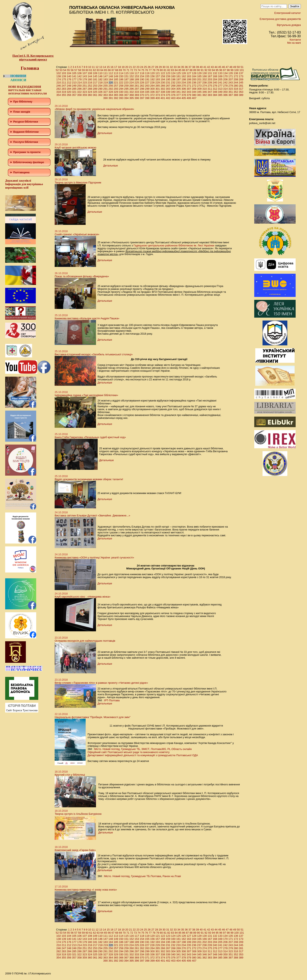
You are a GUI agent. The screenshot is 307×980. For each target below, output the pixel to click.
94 (213, 70)
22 (134, 67)
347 (210, 92)
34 (179, 67)
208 (236, 79)
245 (241, 83)
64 (102, 70)
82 (169, 70)
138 (59, 76)
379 (189, 95)
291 (106, 89)
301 (158, 89)
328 (111, 92)
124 (173, 73)
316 (236, 89)
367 (126, 95)
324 (90, 92)
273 (199, 86)
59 (83, 70)
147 (106, 76)
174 (59, 79)
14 (104, 67)
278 (225, 86)
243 (231, 83)
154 (142, 76)
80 (161, 70)
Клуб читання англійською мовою (75, 148)
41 (205, 67)
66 (109, 70)
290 (100, 89)
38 (194, 67)
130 (205, 73)
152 (132, 76)
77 (150, 70)
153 (137, 76)
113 (116, 73)
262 (142, 86)
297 (137, 89)
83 (173, 70)
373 (158, 95)
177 (74, 79)
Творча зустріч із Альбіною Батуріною (78, 814)
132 (215, 73)
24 (142, 67)
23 (138, 67)
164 (194, 76)
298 (142, 89)
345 (199, 92)
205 (220, 79)
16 (112, 67)
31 (168, 67)
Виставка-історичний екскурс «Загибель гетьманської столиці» (94, 354)
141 (74, 76)
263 (147, 86)
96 (221, 70)
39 (197, 67)
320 (69, 92)
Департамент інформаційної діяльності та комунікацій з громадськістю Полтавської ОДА (143, 755)
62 (94, 70)
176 (69, 79)
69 (120, 70)
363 (106, 95)
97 (224, 70)
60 (87, 70)
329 (116, 92)
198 (184, 79)
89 (195, 70)
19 (123, 67)
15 (108, 67)
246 (59, 86)
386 (225, 95)
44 (216, 67)
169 (220, 76)
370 (142, 95)
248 (69, 86)
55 (68, 70)
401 (163, 98)
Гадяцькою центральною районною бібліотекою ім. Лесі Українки (174, 245)
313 (220, 89)
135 (231, 73)
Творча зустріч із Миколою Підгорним (78, 183)
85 (180, 70)
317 (241, 89)
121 (158, 73)
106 (79, 73)
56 (72, 70)
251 (85, 86)
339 (168, 92)
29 (160, 67)
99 (232, 70)
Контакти (295, 40)
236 (194, 83)
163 (189, 76)
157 (158, 76)
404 (179, 98)
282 (59, 89)
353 (241, 92)
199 (189, 79)
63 (98, 70)
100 (236, 70)
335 (147, 92)
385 (220, 95)
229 (158, 83)
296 (132, 89)
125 (179, 73)
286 (79, 89)
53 (61, 70)
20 (127, 67)
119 (147, 73)
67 (113, 70)
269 (179, 86)
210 (59, 83)
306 (184, 89)
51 (242, 67)
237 (199, 83)
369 (137, 95)
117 (137, 73)
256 (111, 86)
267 (168, 86)
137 (241, 73)
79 (158, 70)
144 (90, 76)
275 (210, 86)
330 (121, 92)
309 (199, 89)
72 (132, 70)
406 (189, 98)
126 (184, 73)
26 (149, 67)
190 (142, 79)
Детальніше (105, 133)
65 (106, 70)
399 (152, 98)
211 (64, 83)
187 (126, 79)
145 (95, 76)
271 (189, 86)
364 (111, 95)
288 (90, 89)
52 (57, 70)
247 (64, 86)
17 (116, 67)
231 (168, 83)
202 (205, 79)
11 (93, 67)
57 (76, 70)
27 (153, 67)
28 (156, 67)
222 (121, 83)
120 (152, 73)
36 (186, 67)
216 (90, 83)
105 (74, 73)
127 (189, 73)
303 (168, 89)
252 (90, 86)
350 (225, 92)
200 (194, 79)
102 (59, 73)
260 (132, 86)
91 (202, 70)
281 (241, 86)
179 (85, 79)
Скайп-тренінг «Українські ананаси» (77, 234)
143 (85, 76)
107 (85, 73)
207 (231, 79)
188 (132, 79)
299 (147, 89)
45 (220, 67)
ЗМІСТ (145, 749)
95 (217, 70)
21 (131, 67)
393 (121, 98)
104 (69, 73)
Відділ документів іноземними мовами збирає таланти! (89, 479)
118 (142, 73)
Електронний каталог (288, 13)
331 (126, 92)
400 (158, 98)
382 (205, 95)
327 (106, 92)
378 (184, 95)
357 (74, 95)
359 (85, 95)
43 (212, 67)
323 (85, 92)
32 (171, 67)
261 (137, 86)
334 (142, 92)
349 (220, 92)
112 (111, 73)
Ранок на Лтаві (172, 876)
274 (205, 86)
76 (146, 70)
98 (228, 70)
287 (85, 89)
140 (69, 76)
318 (59, 92)
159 (168, 76)
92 (206, 70)
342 (184, 92)
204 (215, 79)
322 (79, 92)
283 (64, 89)
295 (126, 89)
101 (242, 70)
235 (189, 83)
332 (132, 92)
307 (189, 89)
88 (191, 70)
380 (194, 95)
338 (163, 92)
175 (64, 79)
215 (85, 83)
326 (100, 92)
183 (106, 79)
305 (179, 89)
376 (173, 95)
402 (168, 98)
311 (210, 89)
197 (179, 79)
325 (95, 92)
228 (152, 83)
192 (152, 79)
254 (100, 86)
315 (231, 89)
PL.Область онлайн (180, 749)
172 (236, 76)
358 (79, 95)
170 (225, 76)
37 (190, 67)
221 (116, 83)
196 (173, 79)
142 (79, 76)
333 (137, 92)
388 (236, 95)
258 (121, 86)
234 (184, 83)
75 (143, 70)
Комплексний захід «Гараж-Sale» (75, 850)
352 (236, 92)
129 (199, 73)
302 (163, 89)
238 (205, 83)
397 (142, 98)
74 (139, 70)
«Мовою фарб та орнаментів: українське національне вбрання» (94, 109)
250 (79, 86)
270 (184, 86)
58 (79, 70)
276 (215, 86)
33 (175, 67)
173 (241, 76)
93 (210, 70)
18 (119, 67)
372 (152, 95)
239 (210, 83)
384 (215, 95)
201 (199, 79)
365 (116, 95)
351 (231, 92)
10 (90, 67)
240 (215, 83)
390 (106, 98)
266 (163, 86)
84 (176, 70)
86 (183, 70)
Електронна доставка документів (280, 19)
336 (152, 92)
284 (69, 89)
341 (179, 92)
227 (147, 83)
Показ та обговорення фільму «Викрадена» (82, 276)
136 (236, 73)
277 (220, 86)
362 (100, 95)
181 (95, 79)
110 (100, 73)
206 (225, 79)
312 (215, 89)
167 (210, 76)
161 (179, 76)
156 (152, 76)
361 (95, 95)
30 (164, 67)
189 (137, 79)
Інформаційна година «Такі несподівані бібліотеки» (86, 395)
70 (124, 70)
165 (199, 76)
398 (147, 98)
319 (64, 92)
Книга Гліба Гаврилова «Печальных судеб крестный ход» (90, 437)
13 (101, 67)
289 (95, 89)
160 (173, 76)
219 (106, 83)
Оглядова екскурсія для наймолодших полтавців (85, 641)
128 (194, 73)
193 (158, 79)
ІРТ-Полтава (112, 700)
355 (64, 95)
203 (210, 79)
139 (64, 76)
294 (121, 89)
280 (236, 86)
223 (126, 83)
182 (100, 79)
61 (91, 70)
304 (173, 89)
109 (95, 73)
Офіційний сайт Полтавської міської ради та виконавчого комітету (129, 752)
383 (210, 95)
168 (215, 76)
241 (220, 83)
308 (194, 89)
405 (184, 98)
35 (182, 67)
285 (74, 89)
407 (194, 98)
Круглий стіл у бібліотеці (70, 775)
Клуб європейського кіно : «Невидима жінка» (83, 597)
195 (168, 79)
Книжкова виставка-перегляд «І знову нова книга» (86, 890)
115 (126, 73)
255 (106, 86)
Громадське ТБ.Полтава (146, 876)
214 (79, 83)
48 (231, 67)
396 (137, 98)
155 (147, 76)
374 (163, 95)
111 (106, 73)
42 (209, 67)
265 (158, 86)
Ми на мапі (294, 43)
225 (137, 83)
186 (121, 79)
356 (69, 95)
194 (163, 79)
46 (223, 67)
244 (236, 83)
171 (231, 76)
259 (126, 86)
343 (189, 92)
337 (158, 92)
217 (95, 83)
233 (179, 83)
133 (220, 73)
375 (168, 95)
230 (163, 83)
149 (116, 76)
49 (235, 67)
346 (205, 92)
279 (231, 86)
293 (116, 89)
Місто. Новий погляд (107, 749)
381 (199, 95)
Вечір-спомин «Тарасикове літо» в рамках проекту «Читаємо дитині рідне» (101, 683)
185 (116, 79)
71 (128, 70)
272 (194, 86)
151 (126, 76)
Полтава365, (159, 749)
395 (132, 98)
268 (173, 86)
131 (210, 73)
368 (132, 95)
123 (168, 73)
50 (238, 67)
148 (111, 76)
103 (64, 73)
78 (154, 70)
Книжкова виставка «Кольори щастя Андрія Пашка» (87, 318)
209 (241, 79)
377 (179, 95)
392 (116, 98)
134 (225, 73)
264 (152, 86)
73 (135, 70)
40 (201, 67)
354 (59, 95)
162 (184, 76)
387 (231, 95)
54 (65, 70)
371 (147, 95)
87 (187, 70)
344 (194, 92)
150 (121, 76)
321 (74, 92)
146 (100, 76)
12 (97, 67)
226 (142, 83)
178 (79, 79)
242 (225, 83)
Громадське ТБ (130, 749)
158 (163, 76)
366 (121, 95)
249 (74, 86)
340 (173, 92)
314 (225, 89)
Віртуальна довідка (289, 25)
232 (173, 83)
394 (126, 98)
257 (116, 86)
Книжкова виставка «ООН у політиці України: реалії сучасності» (94, 558)
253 (95, 86)
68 (117, 70)
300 (152, 89)
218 (100, 83)
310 (205, 89)
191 (147, 79)
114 (121, 73)
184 (111, 79)
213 (74, 83)
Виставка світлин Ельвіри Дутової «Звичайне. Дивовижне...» (92, 515)
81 (165, 70)
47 (227, 67)
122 (163, 73)
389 (241, 95)
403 (173, 98)
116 (132, 73)
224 (132, 83)
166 (205, 76)
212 (69, 83)
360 (90, 95)
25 (145, 67)
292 (111, 89)
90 (198, 70)
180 (90, 79)
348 (215, 92)
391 (111, 98)
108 (90, 73)
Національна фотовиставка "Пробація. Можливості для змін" (92, 717)
